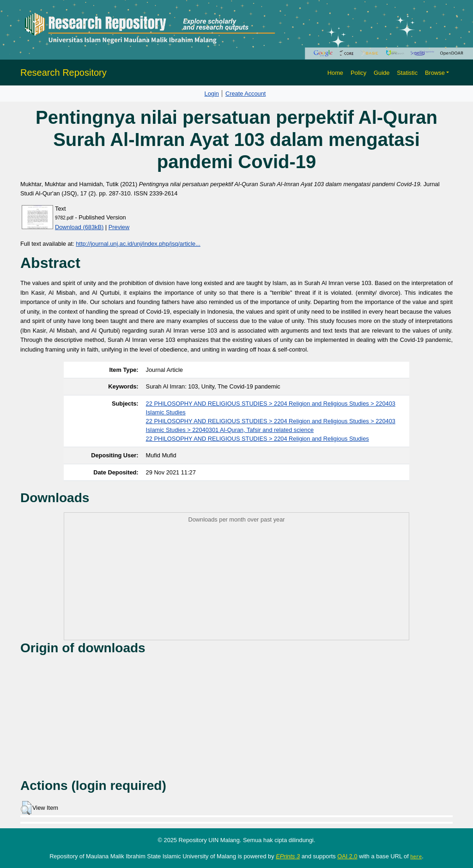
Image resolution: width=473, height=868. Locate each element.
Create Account (246, 94)
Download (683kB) (79, 227)
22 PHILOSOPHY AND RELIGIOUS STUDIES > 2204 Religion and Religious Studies (258, 439)
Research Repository (64, 73)
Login (212, 94)
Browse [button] (435, 73)
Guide (382, 73)
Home (335, 73)
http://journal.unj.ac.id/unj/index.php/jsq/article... (138, 244)
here (416, 856)
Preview (119, 227)
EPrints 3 (288, 856)
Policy (358, 73)
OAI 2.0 (347, 856)
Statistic (407, 73)
